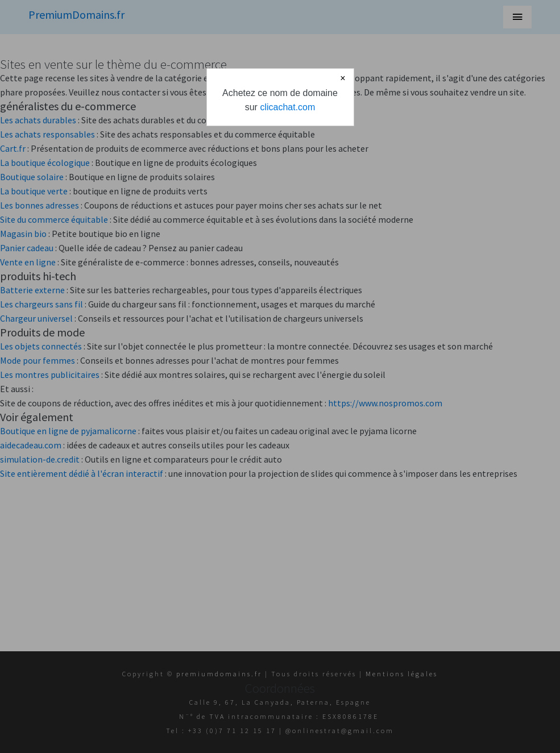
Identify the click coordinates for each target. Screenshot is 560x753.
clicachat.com (287, 107)
